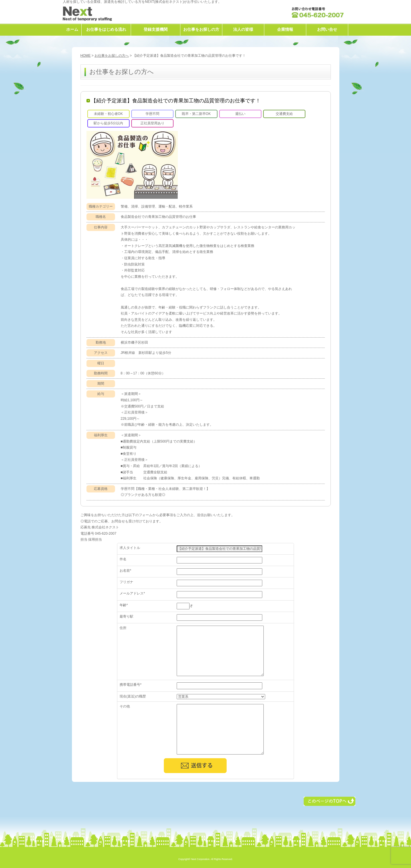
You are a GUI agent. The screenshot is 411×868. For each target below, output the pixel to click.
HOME (86, 56)
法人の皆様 (243, 29)
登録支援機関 (156, 29)
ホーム (72, 29)
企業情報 (285, 29)
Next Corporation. (201, 859)
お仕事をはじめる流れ (106, 29)
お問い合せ (327, 29)
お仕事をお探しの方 (201, 29)
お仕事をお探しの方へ (112, 56)
